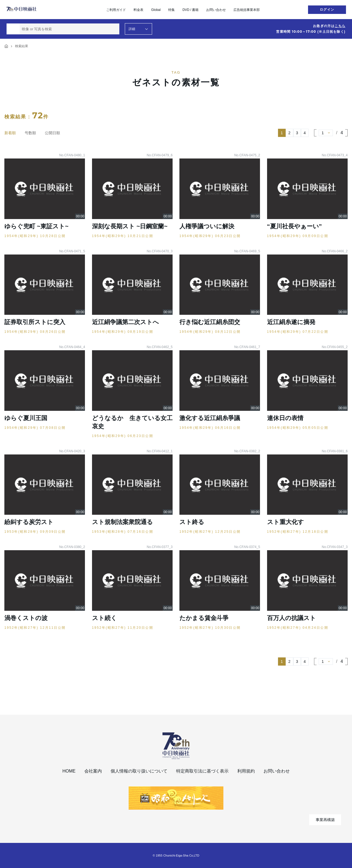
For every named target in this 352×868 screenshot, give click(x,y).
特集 (171, 10)
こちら (340, 26)
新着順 (10, 133)
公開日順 (52, 133)
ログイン (327, 10)
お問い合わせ (216, 10)
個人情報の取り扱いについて (139, 771)
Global (156, 10)
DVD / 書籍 (190, 10)
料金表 (138, 10)
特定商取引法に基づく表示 (202, 771)
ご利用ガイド (116, 10)
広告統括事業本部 (247, 10)
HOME (69, 771)
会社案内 (93, 771)
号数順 (30, 133)
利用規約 (246, 771)
